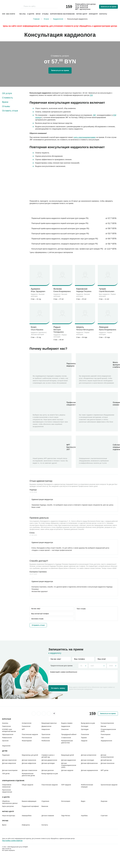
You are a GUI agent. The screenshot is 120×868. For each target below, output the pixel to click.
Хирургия (84, 741)
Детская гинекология (29, 760)
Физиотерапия (27, 741)
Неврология (46, 729)
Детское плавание (48, 816)
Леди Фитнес (66, 816)
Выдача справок (67, 723)
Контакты (103, 14)
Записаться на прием (108, 7)
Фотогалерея (66, 801)
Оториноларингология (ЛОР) (108, 730)
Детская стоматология (29, 770)
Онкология (65, 729)
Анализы (5, 723)
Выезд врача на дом (88, 723)
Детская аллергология (89, 755)
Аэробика (84, 816)
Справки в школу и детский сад (48, 756)
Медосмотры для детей (30, 755)
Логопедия (85, 726)
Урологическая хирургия (109, 785)
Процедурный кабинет (69, 734)
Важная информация (29, 801)
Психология (85, 734)
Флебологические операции (87, 786)
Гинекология (26, 726)
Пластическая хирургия (30, 734)
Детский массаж (106, 760)
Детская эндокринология (89, 770)
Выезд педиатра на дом (50, 774)
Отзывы (45, 14)
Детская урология (48, 770)
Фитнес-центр (82, 14)
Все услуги (11, 14)
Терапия (84, 738)
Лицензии (104, 801)
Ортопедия (85, 729)
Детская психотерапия (10, 770)
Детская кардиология (68, 760)
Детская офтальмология (89, 763)
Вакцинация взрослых (49, 723)
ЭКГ (94, 115)
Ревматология (7, 738)
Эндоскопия (6, 746)
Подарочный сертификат (30, 806)
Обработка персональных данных (10, 802)
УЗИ (102, 738)
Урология (5, 741)
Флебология (46, 741)
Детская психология (107, 763)
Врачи (38, 14)
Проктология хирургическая (7, 791)
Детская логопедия (87, 760)
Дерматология (46, 726)
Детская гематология (9, 760)
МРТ (23, 729)
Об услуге (7, 93)
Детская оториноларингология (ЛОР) (69, 765)
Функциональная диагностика (67, 742)
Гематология (6, 726)
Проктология (46, 734)
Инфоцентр (93, 14)
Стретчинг (104, 816)
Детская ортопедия (48, 763)
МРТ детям (104, 770)
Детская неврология (9, 763)
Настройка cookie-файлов (12, 841)
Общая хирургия (27, 785)
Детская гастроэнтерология (107, 756)
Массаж (103, 726)
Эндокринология (106, 741)
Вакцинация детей (67, 755)
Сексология (46, 738)
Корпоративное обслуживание (62, 14)
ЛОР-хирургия (66, 785)
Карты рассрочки (8, 806)
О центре (31, 14)
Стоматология (66, 738)
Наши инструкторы (9, 816)
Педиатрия (6, 755)
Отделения (45, 801)
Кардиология (66, 726)
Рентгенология (27, 738)
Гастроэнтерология (107, 723)
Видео (83, 801)
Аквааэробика (27, 816)
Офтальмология (8, 734)
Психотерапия (106, 734)
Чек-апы (22, 14)
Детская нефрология (29, 763)
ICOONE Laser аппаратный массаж (9, 730)
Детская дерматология (49, 760)
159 (91, 95)
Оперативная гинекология (7, 786)
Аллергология (27, 723)
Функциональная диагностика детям (28, 775)
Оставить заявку (58, 688)
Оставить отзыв (10, 111)
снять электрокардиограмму (85, 137)
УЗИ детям (6, 774)
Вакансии (45, 806)
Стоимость (7, 98)
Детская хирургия (67, 770)
